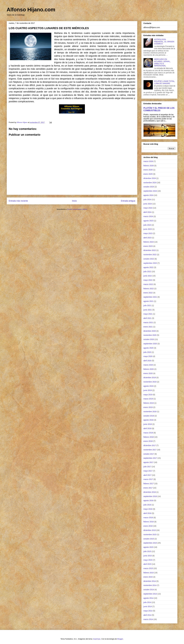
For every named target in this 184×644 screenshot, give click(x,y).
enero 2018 (148, 441)
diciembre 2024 (150, 178)
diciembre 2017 (150, 445)
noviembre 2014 (150, 585)
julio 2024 (147, 199)
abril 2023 (148, 238)
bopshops (97, 639)
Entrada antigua (128, 201)
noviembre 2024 (150, 183)
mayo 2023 (148, 233)
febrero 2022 (149, 289)
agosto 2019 (148, 386)
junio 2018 (148, 424)
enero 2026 (148, 170)
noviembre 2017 (150, 450)
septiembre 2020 (150, 344)
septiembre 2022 (150, 263)
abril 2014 (148, 615)
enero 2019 (148, 407)
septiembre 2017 (150, 458)
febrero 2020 (149, 369)
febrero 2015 (149, 573)
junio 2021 (148, 310)
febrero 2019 (149, 403)
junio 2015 (148, 556)
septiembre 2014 (150, 594)
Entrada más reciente (18, 201)
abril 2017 (148, 475)
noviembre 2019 (150, 382)
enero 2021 (148, 327)
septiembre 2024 (150, 191)
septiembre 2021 (150, 297)
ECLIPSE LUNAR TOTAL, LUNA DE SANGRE (165, 82)
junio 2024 (148, 204)
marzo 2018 (148, 433)
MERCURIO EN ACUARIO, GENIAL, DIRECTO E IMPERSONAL (162, 62)
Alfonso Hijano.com (31, 10)
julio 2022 (147, 272)
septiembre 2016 (150, 496)
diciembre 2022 (150, 250)
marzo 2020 (148, 365)
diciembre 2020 (150, 331)
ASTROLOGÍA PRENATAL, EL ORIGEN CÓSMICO (164, 42)
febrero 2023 (149, 242)
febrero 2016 (149, 522)
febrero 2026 (149, 166)
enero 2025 (148, 174)
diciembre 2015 (150, 530)
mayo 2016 (148, 509)
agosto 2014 (148, 598)
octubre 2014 (149, 590)
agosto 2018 (148, 420)
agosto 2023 (148, 221)
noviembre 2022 (150, 255)
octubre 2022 (149, 259)
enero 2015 (148, 577)
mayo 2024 (148, 208)
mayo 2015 (148, 560)
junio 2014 (148, 607)
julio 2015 (147, 551)
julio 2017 (147, 467)
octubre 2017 (149, 454)
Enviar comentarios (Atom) (77, 209)
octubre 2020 (149, 339)
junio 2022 (148, 276)
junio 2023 (148, 229)
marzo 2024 (148, 216)
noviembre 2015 (150, 534)
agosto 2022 (148, 267)
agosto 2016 (148, 500)
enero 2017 (148, 488)
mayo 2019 (148, 395)
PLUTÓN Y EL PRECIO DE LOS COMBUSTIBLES (159, 109)
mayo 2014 (148, 611)
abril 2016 (148, 513)
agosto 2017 (148, 462)
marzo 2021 (148, 322)
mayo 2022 (148, 280)
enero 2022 (148, 293)
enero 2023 (148, 246)
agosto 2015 (148, 547)
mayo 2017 (148, 471)
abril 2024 (148, 212)
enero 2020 (148, 373)
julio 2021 (147, 306)
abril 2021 (148, 318)
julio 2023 (147, 225)
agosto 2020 (148, 348)
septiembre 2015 (150, 543)
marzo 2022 (148, 284)
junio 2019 (148, 390)
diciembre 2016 (150, 492)
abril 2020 (148, 361)
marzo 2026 (148, 161)
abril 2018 (148, 428)
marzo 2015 (148, 568)
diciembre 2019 (150, 378)
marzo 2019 (148, 399)
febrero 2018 (149, 437)
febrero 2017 (149, 484)
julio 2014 (147, 602)
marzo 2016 (148, 518)
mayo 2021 (148, 314)
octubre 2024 (149, 187)
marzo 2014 (148, 619)
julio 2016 (147, 505)
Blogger (120, 639)
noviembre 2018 (150, 412)
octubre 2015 (149, 539)
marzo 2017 (148, 479)
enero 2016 (148, 526)
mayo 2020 (148, 356)
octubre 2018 (149, 416)
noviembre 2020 (150, 335)
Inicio (74, 201)
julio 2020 (147, 352)
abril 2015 (148, 564)
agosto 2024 (148, 195)
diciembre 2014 (150, 581)
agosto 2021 (148, 301)
